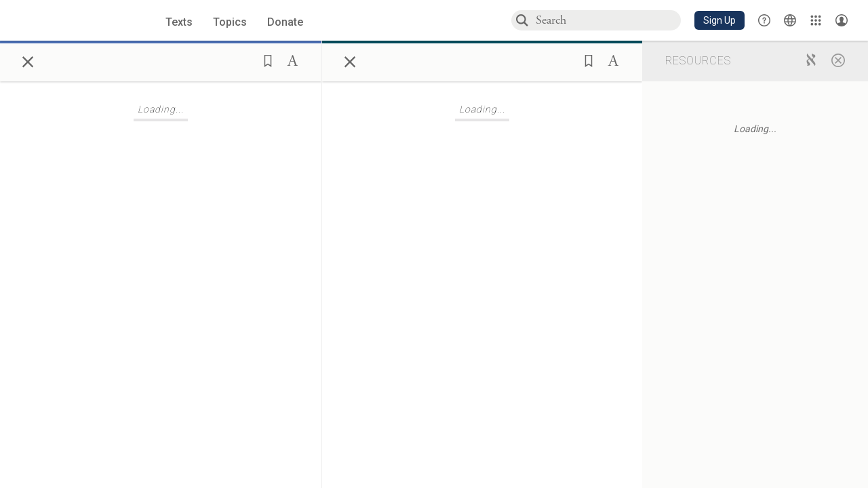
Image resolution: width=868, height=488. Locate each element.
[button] (719, 20)
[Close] (838, 60)
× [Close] (28, 60)
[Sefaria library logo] (73, 21)
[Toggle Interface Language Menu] (790, 20)
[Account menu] (842, 20)
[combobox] (608, 20)
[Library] (816, 20)
